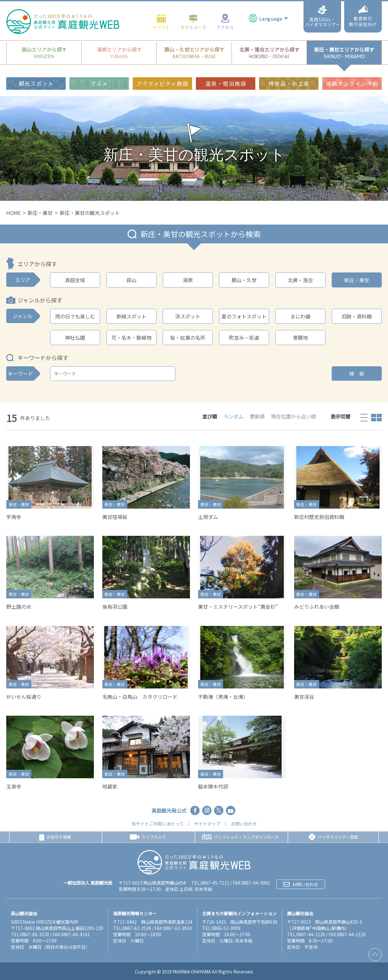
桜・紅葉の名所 (188, 338)
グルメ (100, 64)
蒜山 (131, 280)
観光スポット (36, 64)
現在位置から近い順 (294, 416)
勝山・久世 (244, 280)
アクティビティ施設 (163, 64)
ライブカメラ (148, 837)
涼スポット (188, 316)
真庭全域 (75, 280)
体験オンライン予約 (352, 64)
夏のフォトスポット (244, 316)
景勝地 (300, 338)
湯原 (188, 280)
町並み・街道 (244, 338)
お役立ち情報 (55, 837)
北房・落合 (300, 280)
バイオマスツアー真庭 (333, 837)
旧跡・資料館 (357, 316)
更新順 (257, 416)
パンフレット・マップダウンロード (241, 837)
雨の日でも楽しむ (75, 316)
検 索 (357, 373)
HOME (13, 213)
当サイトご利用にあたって (158, 824)
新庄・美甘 (40, 213)
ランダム (233, 416)
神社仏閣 (75, 338)
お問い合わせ (244, 824)
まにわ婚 (300, 316)
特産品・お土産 (289, 64)
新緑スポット (131, 316)
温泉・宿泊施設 (226, 64)
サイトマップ (207, 824)
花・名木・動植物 (131, 338)
